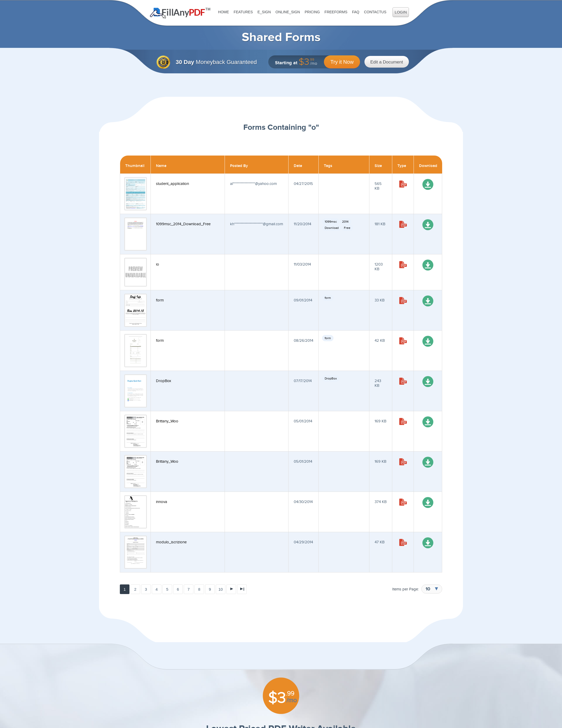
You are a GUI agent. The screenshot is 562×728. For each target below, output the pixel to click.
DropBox (164, 381)
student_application (172, 184)
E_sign (264, 12)
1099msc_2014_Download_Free (183, 224)
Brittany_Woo (167, 421)
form (160, 300)
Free (347, 228)
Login (401, 12)
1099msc (331, 222)
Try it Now (342, 62)
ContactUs (375, 12)
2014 (345, 222)
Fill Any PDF (180, 13)
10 (221, 589)
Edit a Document (387, 62)
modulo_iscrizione (171, 542)
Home (224, 12)
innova (162, 502)
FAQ (356, 12)
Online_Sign (288, 12)
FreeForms (336, 12)
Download (332, 228)
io (158, 264)
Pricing (312, 12)
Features (243, 12)
